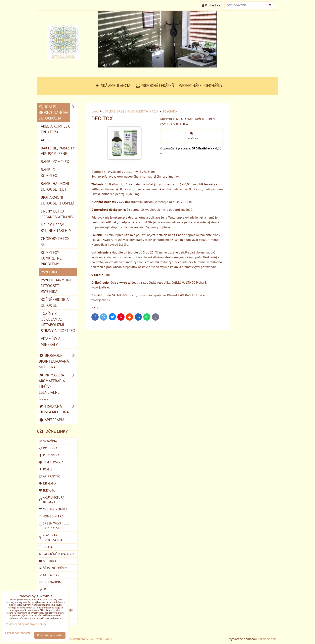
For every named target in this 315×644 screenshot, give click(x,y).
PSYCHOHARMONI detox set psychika (56, 286)
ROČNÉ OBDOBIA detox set (55, 302)
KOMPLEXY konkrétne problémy (51, 258)
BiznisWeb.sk (267, 639)
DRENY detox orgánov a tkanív (57, 214)
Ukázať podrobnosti (18, 633)
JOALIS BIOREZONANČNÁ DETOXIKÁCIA (58, 112)
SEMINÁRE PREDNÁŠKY (201, 85)
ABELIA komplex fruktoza (55, 129)
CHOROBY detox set (55, 241)
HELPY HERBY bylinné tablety (56, 228)
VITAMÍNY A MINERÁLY (51, 341)
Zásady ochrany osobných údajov (89, 639)
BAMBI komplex (55, 162)
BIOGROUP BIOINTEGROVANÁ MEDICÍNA (58, 361)
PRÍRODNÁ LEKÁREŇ (155, 85)
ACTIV (46, 140)
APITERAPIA (52, 420)
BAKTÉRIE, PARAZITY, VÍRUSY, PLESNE (58, 151)
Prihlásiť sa (211, 5)
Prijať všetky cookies (50, 635)
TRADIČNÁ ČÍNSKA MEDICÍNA (58, 409)
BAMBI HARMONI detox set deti (55, 186)
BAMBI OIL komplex (50, 173)
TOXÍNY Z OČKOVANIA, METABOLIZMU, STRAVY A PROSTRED (58, 322)
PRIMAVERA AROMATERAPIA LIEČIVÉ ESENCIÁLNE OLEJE (58, 387)
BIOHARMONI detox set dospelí (58, 200)
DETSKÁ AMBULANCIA (112, 85)
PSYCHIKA (49, 272)
